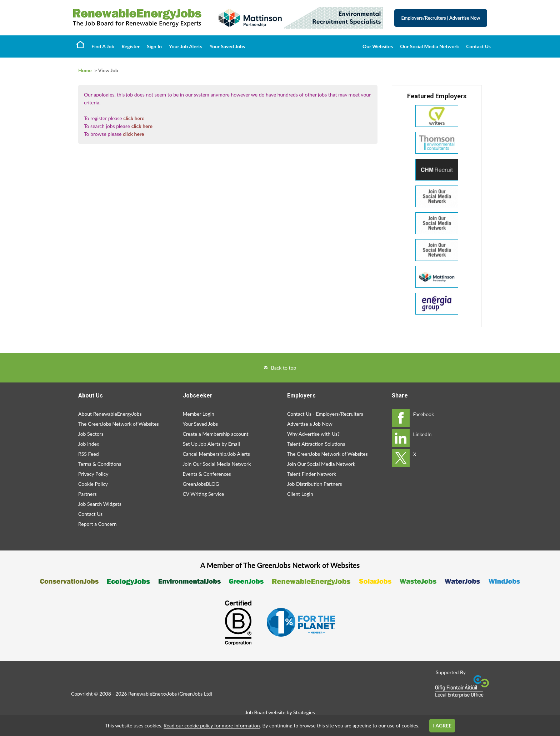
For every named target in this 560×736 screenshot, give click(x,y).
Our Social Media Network (429, 46)
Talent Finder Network (312, 474)
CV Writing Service (204, 494)
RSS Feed (88, 454)
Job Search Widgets (100, 504)
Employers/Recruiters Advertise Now (441, 18)
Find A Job (103, 46)
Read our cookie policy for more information (212, 725)
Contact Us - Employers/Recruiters (325, 414)
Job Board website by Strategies (280, 712)
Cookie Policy (93, 484)
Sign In (154, 46)
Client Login (300, 494)
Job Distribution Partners (315, 484)
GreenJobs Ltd (195, 694)
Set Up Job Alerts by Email (211, 444)
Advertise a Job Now (310, 424)
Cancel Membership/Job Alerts (216, 454)
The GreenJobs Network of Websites (119, 424)
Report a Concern (97, 524)
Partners (87, 494)
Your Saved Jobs (227, 46)
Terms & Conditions (100, 464)
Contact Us (478, 46)
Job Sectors (91, 434)
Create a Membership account (216, 434)
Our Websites (378, 46)
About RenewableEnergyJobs (110, 414)
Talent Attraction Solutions (316, 444)
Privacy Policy (93, 474)
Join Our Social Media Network (217, 464)
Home (80, 44)
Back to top (284, 368)
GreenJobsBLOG (201, 484)
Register (131, 46)
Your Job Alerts (186, 46)
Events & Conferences (207, 474)
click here (134, 118)
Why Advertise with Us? (313, 434)
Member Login (199, 414)
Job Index (89, 444)
